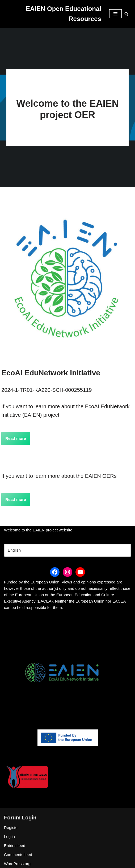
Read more (16, 438)
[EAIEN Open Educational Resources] (53, 14)
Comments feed (18, 855)
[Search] (126, 14)
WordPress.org (17, 864)
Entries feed (15, 846)
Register (11, 828)
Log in (9, 837)
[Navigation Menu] (115, 14)
